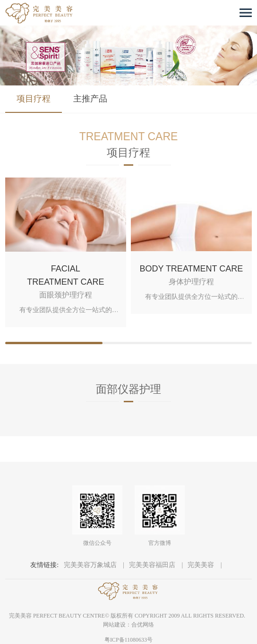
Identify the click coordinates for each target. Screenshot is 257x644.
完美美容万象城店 (91, 565)
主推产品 (90, 99)
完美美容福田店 (153, 565)
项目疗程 (34, 99)
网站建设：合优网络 (128, 625)
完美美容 (202, 565)
